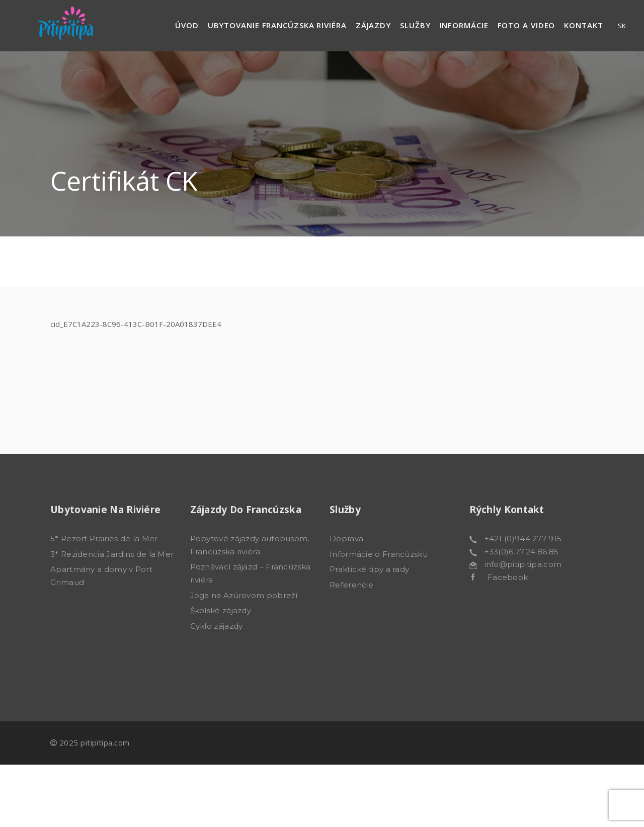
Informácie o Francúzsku (379, 554)
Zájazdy (373, 25)
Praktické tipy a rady (369, 569)
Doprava (346, 539)
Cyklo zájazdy (217, 626)
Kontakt (583, 25)
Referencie (351, 585)
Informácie (464, 25)
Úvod (187, 25)
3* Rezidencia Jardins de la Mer (112, 554)
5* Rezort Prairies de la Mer (104, 539)
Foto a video (527, 25)
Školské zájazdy (221, 610)
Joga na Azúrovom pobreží (244, 595)
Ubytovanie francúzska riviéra (277, 25)
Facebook (501, 577)
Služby (415, 25)
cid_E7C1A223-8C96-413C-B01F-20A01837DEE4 (136, 324)
